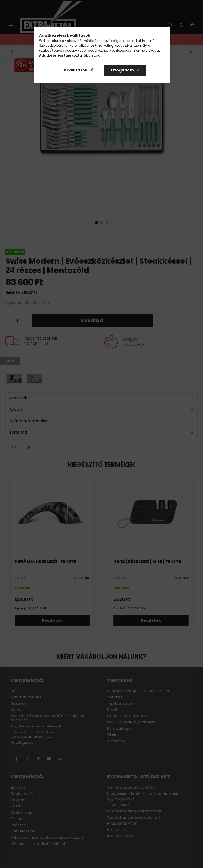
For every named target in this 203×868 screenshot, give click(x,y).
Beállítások (76, 70)
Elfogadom (122, 70)
